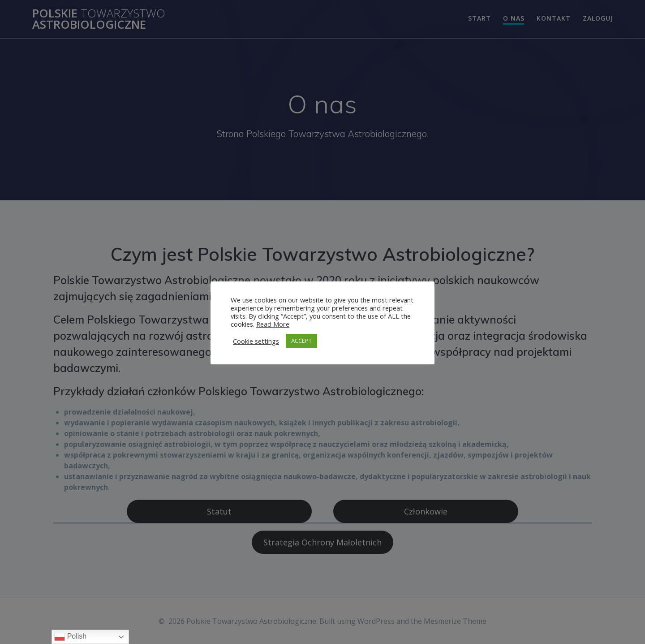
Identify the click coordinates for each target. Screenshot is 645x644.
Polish (70, 637)
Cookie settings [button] (256, 341)
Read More (273, 324)
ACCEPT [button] (301, 341)
